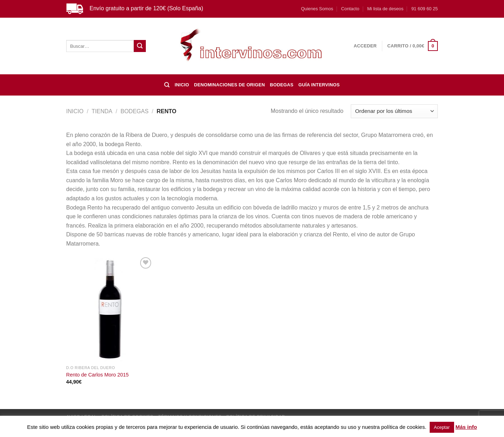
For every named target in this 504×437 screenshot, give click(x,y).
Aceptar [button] (442, 427)
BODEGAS (282, 85)
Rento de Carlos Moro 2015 (98, 375)
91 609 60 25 (425, 9)
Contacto (350, 9)
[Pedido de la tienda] (394, 111)
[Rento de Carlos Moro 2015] (110, 309)
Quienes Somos (317, 9)
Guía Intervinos (319, 85)
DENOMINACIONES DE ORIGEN (229, 85)
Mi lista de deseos (385, 9)
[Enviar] (140, 46)
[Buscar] (167, 85)
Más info (466, 427)
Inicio (182, 85)
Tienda (102, 111)
